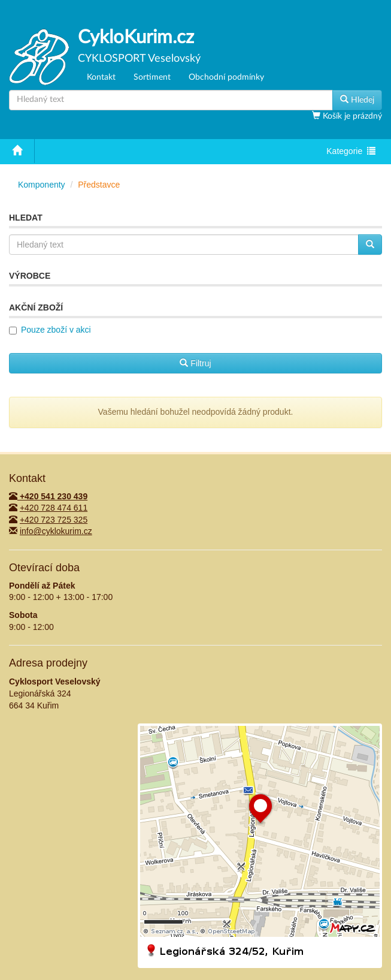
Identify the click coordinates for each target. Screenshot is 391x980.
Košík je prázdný (351, 116)
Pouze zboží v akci (56, 330)
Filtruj (195, 363)
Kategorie (351, 152)
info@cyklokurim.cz (56, 531)
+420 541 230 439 (48, 496)
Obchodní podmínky (226, 77)
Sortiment (152, 77)
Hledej (357, 99)
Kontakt (101, 77)
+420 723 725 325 (54, 520)
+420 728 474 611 (54, 508)
